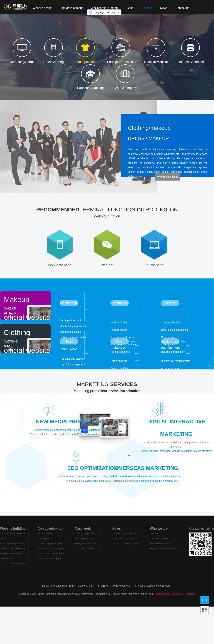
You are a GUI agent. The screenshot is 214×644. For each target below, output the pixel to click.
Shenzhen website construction (152, 589)
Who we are (159, 532)
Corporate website (84, 552)
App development (51, 532)
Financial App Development (52, 552)
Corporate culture (159, 542)
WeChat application (85, 537)
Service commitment (160, 547)
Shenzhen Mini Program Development (71, 589)
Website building (13, 532)
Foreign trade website (86, 547)
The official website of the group (13, 539)
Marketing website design (13, 552)
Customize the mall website (14, 567)
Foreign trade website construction (11, 559)
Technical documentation (125, 547)
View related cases (168, 177)
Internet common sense (124, 537)
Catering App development (51, 547)
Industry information (123, 542)
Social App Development (50, 562)
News (117, 532)
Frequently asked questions (164, 552)
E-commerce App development (46, 539)
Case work (83, 532)
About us (154, 537)
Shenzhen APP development (114, 589)
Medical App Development (51, 557)
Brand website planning (12, 547)
